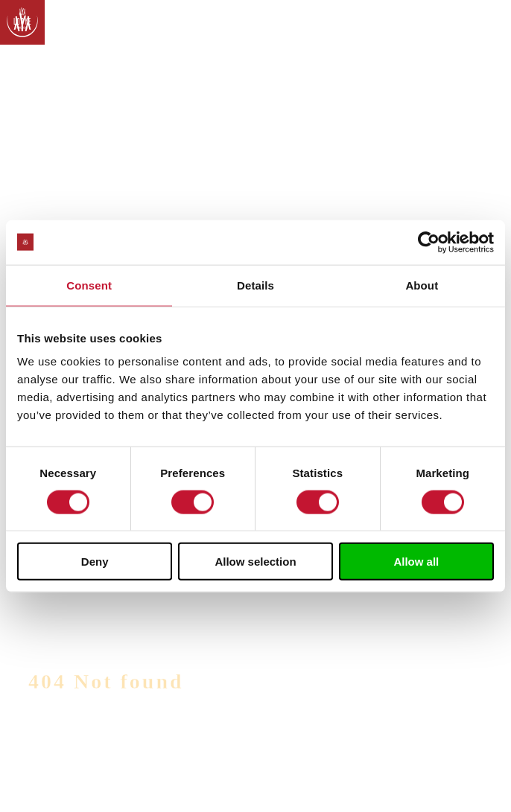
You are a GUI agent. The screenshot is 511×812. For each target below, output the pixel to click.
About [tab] (422, 285)
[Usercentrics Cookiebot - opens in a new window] (429, 242)
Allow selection (255, 562)
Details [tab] (256, 285)
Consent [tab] (89, 285)
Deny (95, 562)
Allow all (416, 562)
